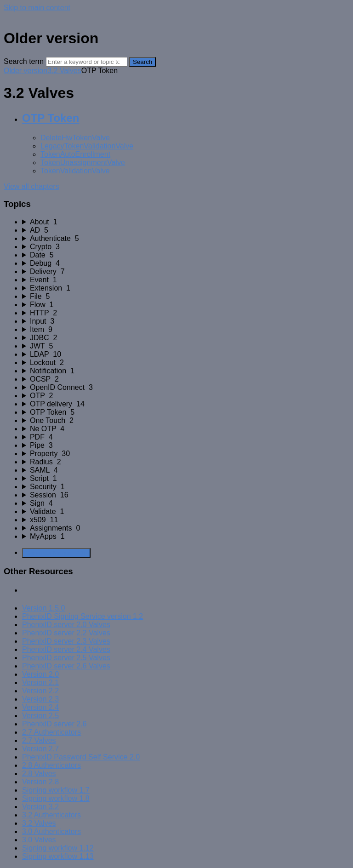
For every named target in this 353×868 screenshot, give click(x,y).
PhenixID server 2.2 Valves (66, 633)
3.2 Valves (64, 71)
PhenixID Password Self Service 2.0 (81, 757)
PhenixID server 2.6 (54, 724)
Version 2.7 (40, 749)
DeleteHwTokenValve (75, 138)
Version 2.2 (40, 691)
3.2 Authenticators (51, 815)
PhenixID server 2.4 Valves (66, 649)
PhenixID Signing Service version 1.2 (83, 616)
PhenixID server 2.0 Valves (66, 625)
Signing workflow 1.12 (58, 848)
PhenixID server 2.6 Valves (66, 666)
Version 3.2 (40, 807)
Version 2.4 (40, 707)
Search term (24, 61)
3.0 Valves (39, 840)
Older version (26, 71)
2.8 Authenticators (51, 765)
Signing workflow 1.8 (56, 798)
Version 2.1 (40, 682)
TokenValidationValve (75, 171)
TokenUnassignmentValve (83, 163)
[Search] (87, 62)
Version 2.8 (40, 782)
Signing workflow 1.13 (58, 856)
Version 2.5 (40, 716)
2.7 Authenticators (51, 732)
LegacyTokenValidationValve (87, 146)
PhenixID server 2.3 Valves (66, 641)
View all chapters (31, 186)
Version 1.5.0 (43, 608)
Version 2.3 (40, 699)
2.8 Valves (39, 774)
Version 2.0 (40, 674)
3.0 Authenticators (51, 831)
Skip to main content (37, 8)
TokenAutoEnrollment (75, 154)
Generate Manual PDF (56, 553)
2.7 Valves (39, 740)
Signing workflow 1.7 (56, 790)
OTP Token (51, 118)
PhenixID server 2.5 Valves (66, 658)
